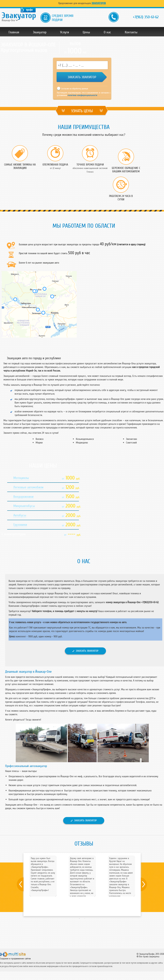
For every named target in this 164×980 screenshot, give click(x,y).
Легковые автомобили (28, 487)
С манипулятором (14, 534)
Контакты (131, 32)
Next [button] (148, 885)
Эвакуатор (40, 32)
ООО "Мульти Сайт (19, 956)
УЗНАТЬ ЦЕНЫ (82, 111)
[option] (43, 875)
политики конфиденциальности (82, 95)
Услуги (65, 32)
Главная (14, 32)
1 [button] (79, 919)
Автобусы (20, 515)
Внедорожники (23, 497)
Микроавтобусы (24, 506)
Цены (86, 32)
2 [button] (85, 919)
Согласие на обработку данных (75, 89)
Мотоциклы (21, 478)
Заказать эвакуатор (87, 651)
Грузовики (20, 525)
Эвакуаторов (99, 3)
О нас (107, 32)
